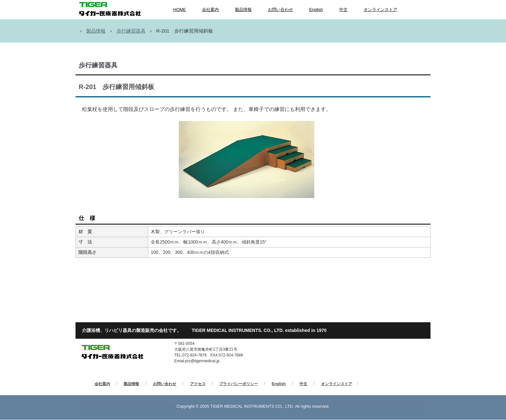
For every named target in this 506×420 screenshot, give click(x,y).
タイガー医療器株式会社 (117, 335)
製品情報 (243, 10)
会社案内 (210, 10)
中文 (343, 10)
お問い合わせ (280, 10)
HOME (180, 10)
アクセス (198, 384)
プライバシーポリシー (238, 384)
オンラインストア (380, 10)
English (316, 10)
